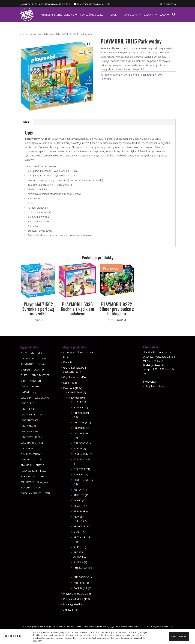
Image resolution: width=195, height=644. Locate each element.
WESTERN (79, 583)
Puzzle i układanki (73, 599)
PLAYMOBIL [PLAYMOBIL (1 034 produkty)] (27, 465)
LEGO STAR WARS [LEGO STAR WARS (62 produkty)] (30, 431)
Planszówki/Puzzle (92, 15)
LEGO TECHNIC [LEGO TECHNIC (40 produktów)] (28, 443)
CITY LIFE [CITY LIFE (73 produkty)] (42, 358)
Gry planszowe (72, 377)
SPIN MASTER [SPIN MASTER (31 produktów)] (27, 482)
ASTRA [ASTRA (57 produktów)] (24, 353)
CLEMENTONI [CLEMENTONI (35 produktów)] (28, 364)
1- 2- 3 (77, 402)
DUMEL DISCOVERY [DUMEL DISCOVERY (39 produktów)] (41, 375)
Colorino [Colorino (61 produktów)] (42, 364)
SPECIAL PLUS (82, 537)
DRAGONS (79, 443)
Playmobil (42, 34)
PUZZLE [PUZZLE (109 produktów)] (40, 465)
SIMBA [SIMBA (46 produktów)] (42, 477)
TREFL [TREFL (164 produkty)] (47, 493)
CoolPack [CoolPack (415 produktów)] (26, 370)
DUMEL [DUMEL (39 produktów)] (25, 375)
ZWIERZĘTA (80, 588)
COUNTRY (79, 428)
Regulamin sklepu (155, 386)
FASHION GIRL (82, 459)
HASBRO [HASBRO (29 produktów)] (36, 387)
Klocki (113, 15)
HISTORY (79, 490)
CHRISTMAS (75, 392)
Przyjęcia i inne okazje (76, 594)
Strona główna (27, 34)
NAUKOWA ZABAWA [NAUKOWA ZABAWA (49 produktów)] (31, 454)
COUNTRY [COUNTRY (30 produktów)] (39, 370)
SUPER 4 (78, 562)
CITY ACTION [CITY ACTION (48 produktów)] (27, 358)
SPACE (77, 532)
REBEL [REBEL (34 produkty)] (43, 471)
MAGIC (77, 500)
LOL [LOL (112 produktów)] (41, 443)
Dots (66, 362)
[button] (89, 44)
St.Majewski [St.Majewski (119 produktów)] (43, 482)
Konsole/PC (130, 15)
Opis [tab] (26, 122)
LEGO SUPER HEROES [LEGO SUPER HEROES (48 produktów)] (31, 437)
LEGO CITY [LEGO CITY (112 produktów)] (26, 398)
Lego (163, 15)
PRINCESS (79, 526)
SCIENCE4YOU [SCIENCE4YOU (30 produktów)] (28, 477)
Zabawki (149, 15)
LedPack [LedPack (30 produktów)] (25, 392)
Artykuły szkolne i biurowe (57, 15)
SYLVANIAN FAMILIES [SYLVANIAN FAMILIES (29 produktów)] (31, 493)
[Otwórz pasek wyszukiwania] (174, 14)
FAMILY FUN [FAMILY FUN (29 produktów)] (35, 381)
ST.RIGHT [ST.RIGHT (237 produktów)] (25, 488)
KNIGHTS (79, 495)
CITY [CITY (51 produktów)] (40, 353)
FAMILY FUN (120, 75)
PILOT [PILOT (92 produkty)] (43, 460)
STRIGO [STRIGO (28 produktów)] (37, 488)
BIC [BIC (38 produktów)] (33, 353)
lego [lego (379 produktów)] (35, 392)
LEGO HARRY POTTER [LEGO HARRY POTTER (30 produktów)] (32, 415)
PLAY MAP (79, 511)
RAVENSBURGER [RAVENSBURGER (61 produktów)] (29, 471)
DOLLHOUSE (81, 433)
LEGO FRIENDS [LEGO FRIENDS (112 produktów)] (28, 409)
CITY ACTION (81, 413)
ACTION (78, 407)
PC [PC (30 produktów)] (35, 460)
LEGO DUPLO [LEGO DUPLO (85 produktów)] (28, 403)
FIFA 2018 (79, 469)
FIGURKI (78, 474)
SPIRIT (77, 547)
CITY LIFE (79, 422)
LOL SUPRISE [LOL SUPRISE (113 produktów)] (27, 448)
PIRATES (78, 506)
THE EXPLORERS (83, 568)
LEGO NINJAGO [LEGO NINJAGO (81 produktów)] (29, 426)
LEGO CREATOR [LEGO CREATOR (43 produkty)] (43, 398)
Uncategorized (71, 604)
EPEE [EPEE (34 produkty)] (23, 381)
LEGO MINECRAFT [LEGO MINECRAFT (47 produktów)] (30, 420)
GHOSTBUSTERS (83, 480)
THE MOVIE (80, 577)
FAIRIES (78, 448)
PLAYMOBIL (108, 79)
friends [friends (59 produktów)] (25, 387)
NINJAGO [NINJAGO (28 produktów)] (25, 460)
